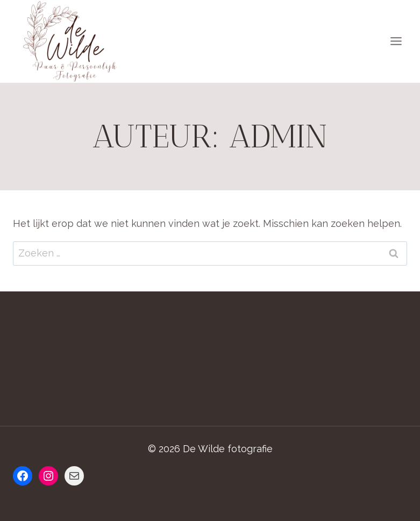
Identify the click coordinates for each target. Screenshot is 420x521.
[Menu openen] (396, 41)
